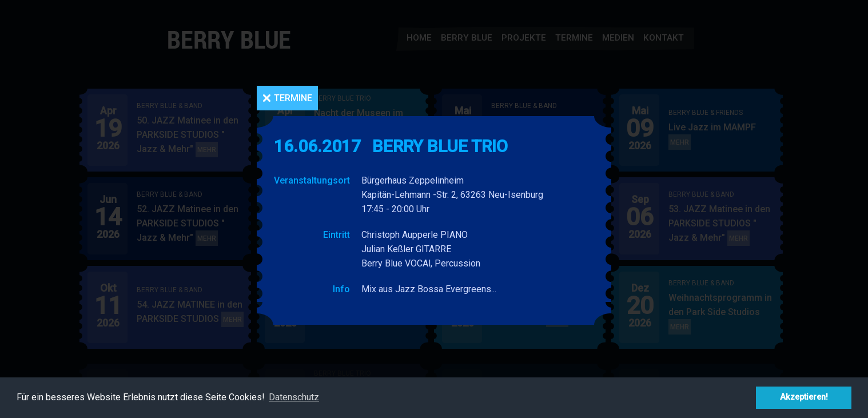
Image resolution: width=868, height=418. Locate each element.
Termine (293, 98)
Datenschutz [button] (294, 397)
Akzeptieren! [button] (804, 397)
